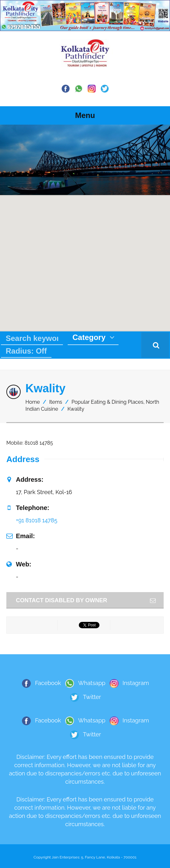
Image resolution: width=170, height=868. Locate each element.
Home (33, 402)
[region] (85, 160)
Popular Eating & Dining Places (107, 402)
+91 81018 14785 (37, 520)
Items (56, 402)
